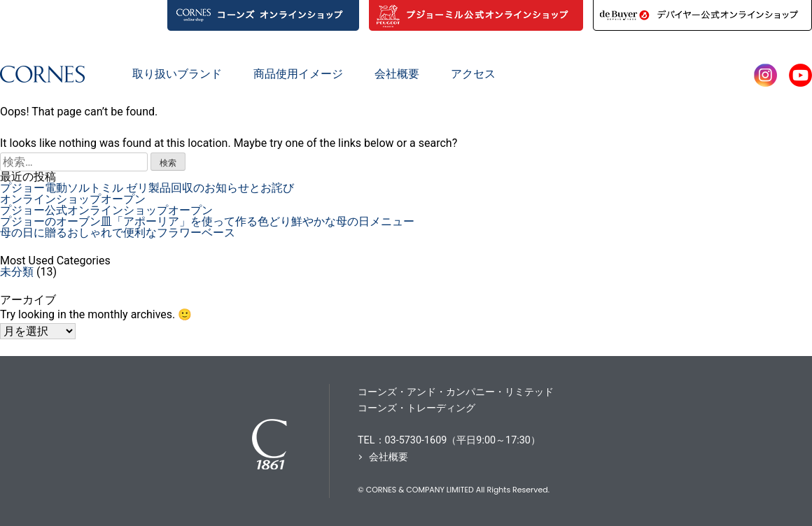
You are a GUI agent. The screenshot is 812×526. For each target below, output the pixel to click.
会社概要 (397, 74)
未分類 (17, 272)
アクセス (473, 74)
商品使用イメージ (298, 74)
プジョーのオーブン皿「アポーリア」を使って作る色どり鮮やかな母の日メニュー (207, 221)
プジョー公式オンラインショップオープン (106, 210)
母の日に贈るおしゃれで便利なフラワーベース (118, 233)
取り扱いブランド (177, 74)
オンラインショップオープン (73, 199)
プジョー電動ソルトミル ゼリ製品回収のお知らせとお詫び (147, 188)
